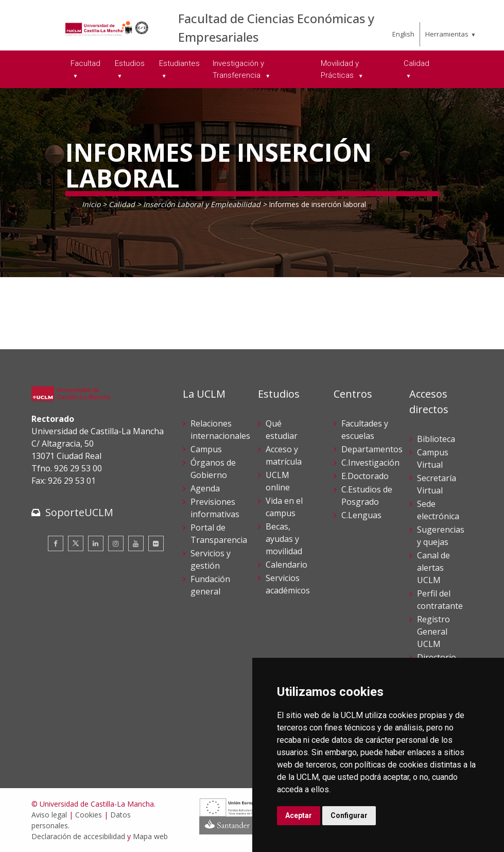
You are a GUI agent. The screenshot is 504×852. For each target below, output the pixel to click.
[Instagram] (116, 543)
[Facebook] (56, 543)
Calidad (122, 204)
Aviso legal (49, 815)
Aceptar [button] (299, 815)
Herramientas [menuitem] (447, 34)
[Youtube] (136, 543)
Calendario (286, 565)
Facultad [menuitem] (85, 63)
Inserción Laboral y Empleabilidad (202, 204)
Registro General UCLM (433, 632)
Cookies (89, 815)
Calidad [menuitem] (416, 63)
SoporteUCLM (79, 512)
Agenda (205, 488)
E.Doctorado (365, 476)
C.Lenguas (361, 515)
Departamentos (372, 449)
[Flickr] (156, 543)
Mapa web (150, 836)
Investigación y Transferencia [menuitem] (238, 69)
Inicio (91, 204)
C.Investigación (370, 463)
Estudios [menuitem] (130, 63)
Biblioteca (436, 439)
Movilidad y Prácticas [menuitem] (340, 69)
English (403, 34)
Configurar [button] (349, 815)
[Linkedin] (96, 543)
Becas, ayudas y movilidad (284, 539)
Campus (206, 449)
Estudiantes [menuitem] (179, 63)
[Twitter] (76, 543)
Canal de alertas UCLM (433, 568)
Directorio (437, 657)
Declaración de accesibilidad (78, 836)
